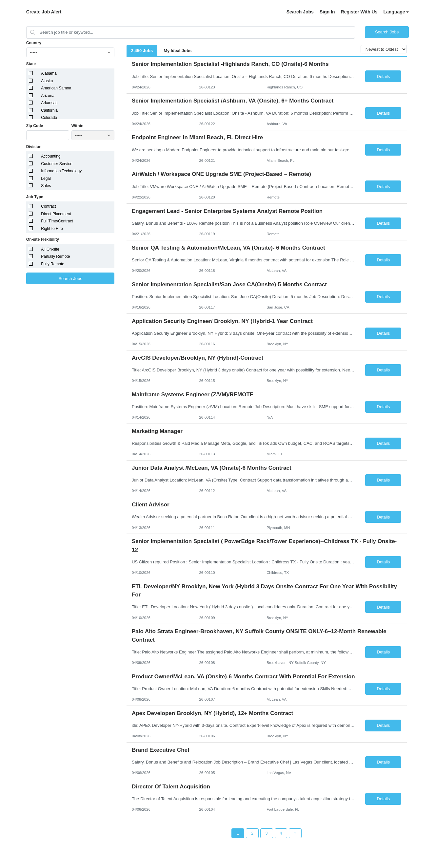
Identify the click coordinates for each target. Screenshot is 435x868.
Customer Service (57, 164)
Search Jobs (300, 12)
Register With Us (359, 12)
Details (384, 76)
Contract (48, 206)
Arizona (48, 96)
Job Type (35, 197)
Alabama (49, 73)
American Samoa (56, 88)
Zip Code (35, 126)
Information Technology (61, 171)
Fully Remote (53, 264)
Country (34, 43)
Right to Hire (52, 229)
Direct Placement (56, 214)
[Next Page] (295, 833)
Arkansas (49, 103)
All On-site (50, 249)
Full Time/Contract (57, 221)
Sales (46, 186)
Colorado (49, 118)
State (31, 64)
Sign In (327, 12)
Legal (46, 179)
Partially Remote (55, 256)
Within (78, 126)
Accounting (51, 156)
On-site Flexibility (43, 239)
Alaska (47, 81)
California (49, 110)
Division (34, 147)
